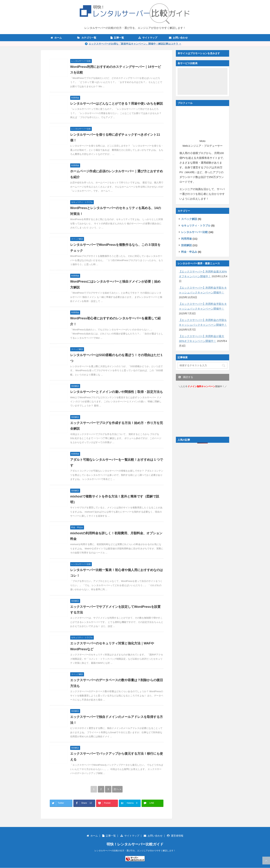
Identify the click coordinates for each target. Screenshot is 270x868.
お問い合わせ (178, 38)
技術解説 (187, 245)
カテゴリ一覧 (87, 38)
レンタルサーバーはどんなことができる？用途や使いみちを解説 (117, 104)
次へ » (117, 789)
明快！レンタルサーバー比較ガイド (135, 844)
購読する (186, 377)
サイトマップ (148, 38)
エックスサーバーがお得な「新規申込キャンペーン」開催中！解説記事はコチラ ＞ (135, 44)
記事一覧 (117, 38)
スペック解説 (189, 219)
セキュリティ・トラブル (196, 225)
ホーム (56, 38)
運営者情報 (175, 836)
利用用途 (187, 239)
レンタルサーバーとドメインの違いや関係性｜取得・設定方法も (117, 392)
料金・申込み (189, 252)
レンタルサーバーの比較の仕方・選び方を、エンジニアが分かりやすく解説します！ (135, 851)
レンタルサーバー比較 (195, 232)
